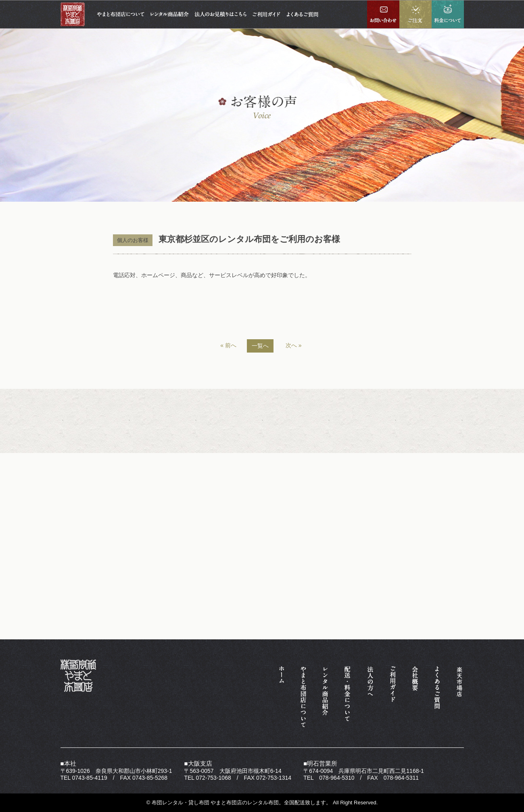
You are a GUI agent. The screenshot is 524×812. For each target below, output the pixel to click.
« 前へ (228, 345)
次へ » (294, 345)
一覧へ (260, 346)
